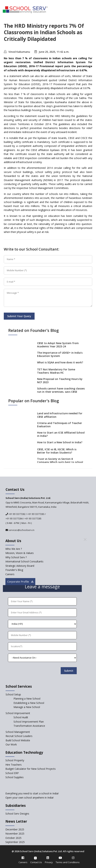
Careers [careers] (10, 574)
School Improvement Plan (29, 722)
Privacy (49, 862)
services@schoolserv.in (21, 530)
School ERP (12, 773)
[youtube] (60, 858)
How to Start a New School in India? (60, 442)
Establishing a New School (29, 703)
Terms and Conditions (68, 862)
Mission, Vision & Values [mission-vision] (20, 553)
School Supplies (14, 777)
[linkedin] (48, 858)
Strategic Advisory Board (20, 566)
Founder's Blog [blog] (14, 570)
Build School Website (18, 740)
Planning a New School (27, 699)
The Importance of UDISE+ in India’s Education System (60, 354)
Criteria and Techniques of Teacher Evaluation (60, 425)
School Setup (13, 694)
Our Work (11, 744)
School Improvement (18, 713)
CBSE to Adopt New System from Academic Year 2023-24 (58, 345)
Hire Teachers (14, 765)
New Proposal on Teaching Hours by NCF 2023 (60, 381)
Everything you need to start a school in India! (32, 793)
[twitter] (35, 858)
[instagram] (73, 858)
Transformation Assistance (29, 726)
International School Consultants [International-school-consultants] (24, 561)
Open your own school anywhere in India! (29, 798)
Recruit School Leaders (19, 736)
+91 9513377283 (36, 514)
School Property (15, 760)
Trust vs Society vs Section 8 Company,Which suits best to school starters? (60, 462)
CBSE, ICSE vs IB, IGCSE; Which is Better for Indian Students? (57, 451)
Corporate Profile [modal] (20, 581)
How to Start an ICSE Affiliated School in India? (61, 434)
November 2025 (15, 834)
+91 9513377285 (33, 518)
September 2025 (15, 842)
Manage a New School (27, 707)
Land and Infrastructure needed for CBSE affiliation (60, 415)
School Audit (21, 717)
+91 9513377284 (14, 518)
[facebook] (23, 858)
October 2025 (13, 838)
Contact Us (36, 862)
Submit (69, 671)
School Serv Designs (17, 814)
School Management (18, 732)
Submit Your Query (19, 316)
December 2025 (15, 829)
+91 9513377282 (17, 514)
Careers (23, 862)
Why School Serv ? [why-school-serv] (16, 557)
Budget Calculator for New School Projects (31, 769)
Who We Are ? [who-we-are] (14, 549)
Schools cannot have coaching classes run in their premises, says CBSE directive (61, 392)
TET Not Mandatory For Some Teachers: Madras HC (56, 371)
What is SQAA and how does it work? (60, 362)
